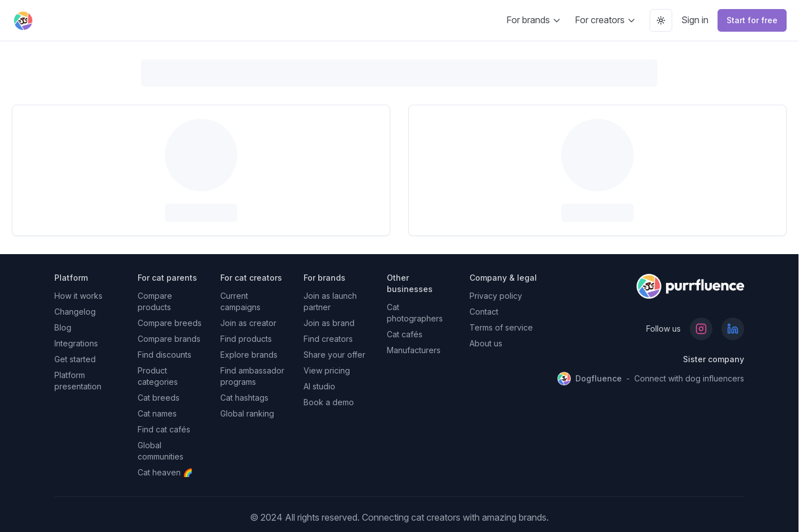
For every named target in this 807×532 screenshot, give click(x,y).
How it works (78, 296)
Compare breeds (170, 323)
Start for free (752, 20)
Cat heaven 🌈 (165, 472)
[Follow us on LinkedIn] (733, 329)
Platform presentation (78, 381)
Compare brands (169, 339)
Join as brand (329, 323)
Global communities (161, 451)
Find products (246, 339)
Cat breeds (159, 398)
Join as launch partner (330, 301)
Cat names (157, 413)
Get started (75, 359)
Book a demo (329, 402)
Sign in (695, 20)
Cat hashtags (244, 398)
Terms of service (501, 327)
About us (486, 343)
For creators (605, 20)
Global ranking (247, 413)
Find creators (328, 339)
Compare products (155, 301)
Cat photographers (415, 313)
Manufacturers (414, 350)
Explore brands (249, 355)
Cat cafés (405, 334)
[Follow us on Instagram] (701, 329)
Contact (484, 312)
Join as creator (248, 323)
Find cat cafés (164, 429)
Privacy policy (496, 296)
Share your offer (334, 355)
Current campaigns (240, 301)
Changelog (75, 312)
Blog (63, 327)
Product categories (158, 376)
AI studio (319, 386)
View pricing (327, 370)
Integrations (76, 343)
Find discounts (165, 355)
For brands (534, 20)
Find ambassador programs (252, 376)
